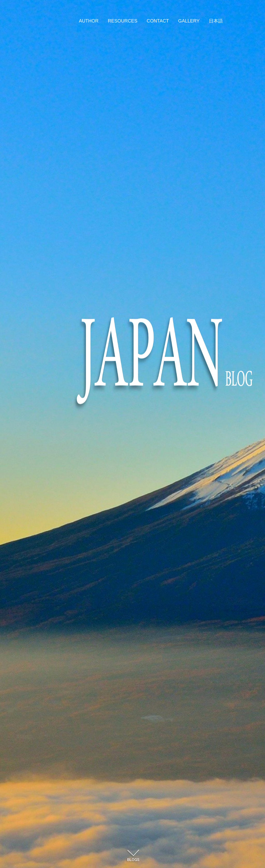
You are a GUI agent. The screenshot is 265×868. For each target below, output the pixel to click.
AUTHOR (89, 21)
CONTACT (158, 21)
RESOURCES (123, 21)
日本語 (216, 21)
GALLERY (189, 21)
